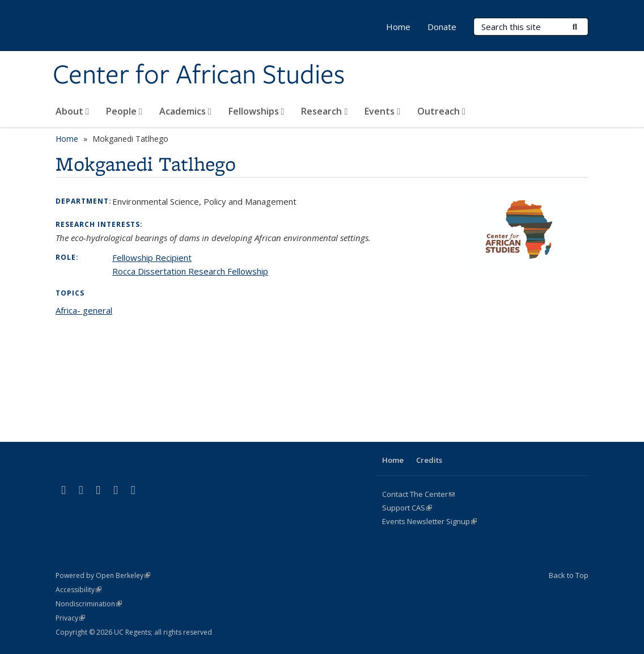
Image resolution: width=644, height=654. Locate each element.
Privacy (70, 618)
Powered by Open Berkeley (103, 575)
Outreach (441, 111)
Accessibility (79, 590)
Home (398, 27)
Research (324, 111)
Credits (429, 460)
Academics (185, 111)
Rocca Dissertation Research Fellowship (190, 271)
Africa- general (84, 310)
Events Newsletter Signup (429, 521)
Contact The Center (418, 494)
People (124, 111)
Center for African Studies (199, 75)
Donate (442, 27)
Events (382, 111)
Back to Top (569, 575)
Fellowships (257, 111)
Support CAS (407, 508)
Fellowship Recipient (152, 258)
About (72, 111)
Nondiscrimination (89, 604)
